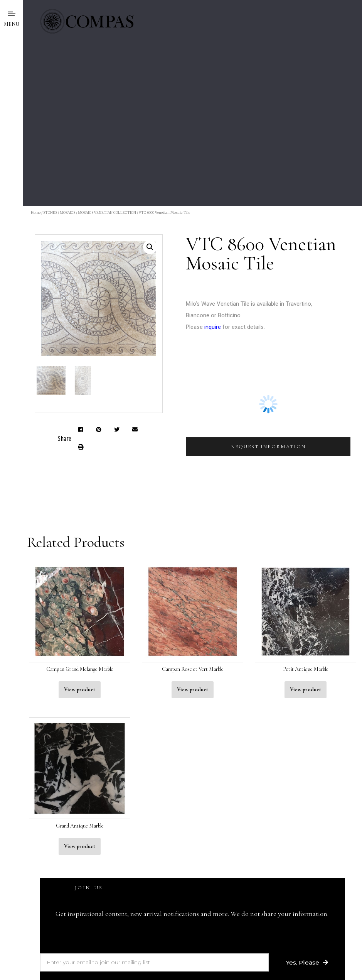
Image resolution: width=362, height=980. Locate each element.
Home (36, 212)
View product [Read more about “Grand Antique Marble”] (80, 846)
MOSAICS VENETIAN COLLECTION (107, 212)
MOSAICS (67, 212)
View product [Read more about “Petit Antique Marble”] (306, 690)
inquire (213, 327)
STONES (50, 212)
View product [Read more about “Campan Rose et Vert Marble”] (193, 690)
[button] (80, 430)
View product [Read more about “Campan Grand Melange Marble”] (80, 690)
